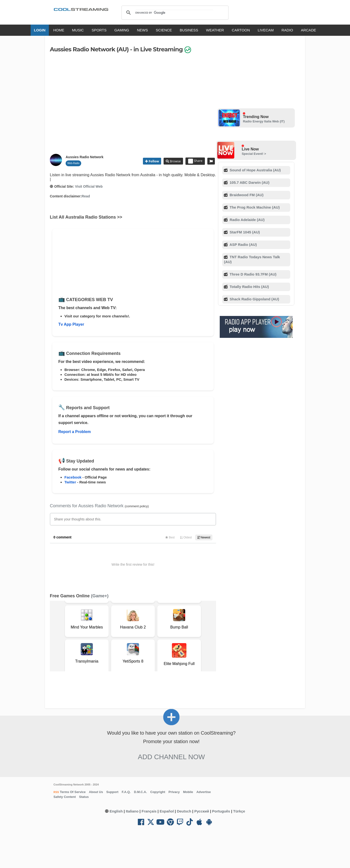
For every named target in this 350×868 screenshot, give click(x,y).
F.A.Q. (126, 792)
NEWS (142, 30)
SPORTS (99, 30)
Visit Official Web (89, 186)
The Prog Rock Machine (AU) (254, 207)
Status (84, 797)
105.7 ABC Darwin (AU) (249, 182)
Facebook (73, 477)
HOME (59, 30)
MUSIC (78, 30)
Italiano (132, 811)
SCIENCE (164, 30)
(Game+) (100, 596)
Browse (175, 161)
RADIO (287, 30)
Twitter (70, 482)
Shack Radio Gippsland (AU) (254, 299)
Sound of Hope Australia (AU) (255, 170)
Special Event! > (254, 154)
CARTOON (241, 30)
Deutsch (184, 811)
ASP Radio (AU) (243, 245)
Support (112, 792)
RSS (56, 792)
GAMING (122, 30)
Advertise (204, 792)
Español (167, 811)
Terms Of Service (72, 792)
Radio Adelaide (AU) (247, 220)
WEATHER (215, 30)
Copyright (158, 792)
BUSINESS (189, 30)
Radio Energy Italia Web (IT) (264, 121)
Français (149, 811)
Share (195, 161)
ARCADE (309, 30)
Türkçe (239, 811)
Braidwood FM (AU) (246, 195)
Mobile (188, 792)
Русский (202, 811)
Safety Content (65, 797)
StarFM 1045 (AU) (244, 232)
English (116, 811)
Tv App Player (71, 324)
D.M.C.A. (140, 792)
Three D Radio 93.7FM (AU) (253, 274)
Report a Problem (74, 432)
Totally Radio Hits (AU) (249, 287)
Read (86, 196)
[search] (174, 13)
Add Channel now (171, 757)
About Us (96, 792)
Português (221, 811)
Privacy (174, 792)
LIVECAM (266, 30)
